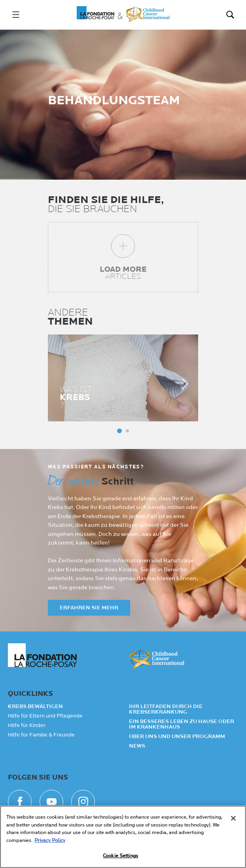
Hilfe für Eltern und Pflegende (45, 716)
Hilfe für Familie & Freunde (41, 735)
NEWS (137, 746)
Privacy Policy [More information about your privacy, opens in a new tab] (50, 840)
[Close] (233, 818)
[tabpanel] (123, 378)
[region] (123, 837)
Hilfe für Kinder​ (27, 725)
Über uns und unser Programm (177, 736)
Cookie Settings (120, 856)
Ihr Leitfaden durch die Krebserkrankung (166, 709)
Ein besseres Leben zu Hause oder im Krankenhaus (182, 724)
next (182, 383)
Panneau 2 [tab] (127, 431)
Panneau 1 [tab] (119, 431)
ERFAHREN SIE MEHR (89, 608)
